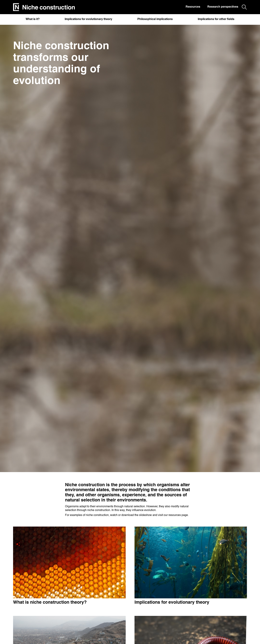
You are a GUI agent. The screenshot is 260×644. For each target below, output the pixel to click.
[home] (44, 7)
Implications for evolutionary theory (88, 19)
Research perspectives (223, 7)
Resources (193, 7)
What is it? (33, 19)
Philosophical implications (155, 19)
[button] (33, 20)
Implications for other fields (216, 19)
